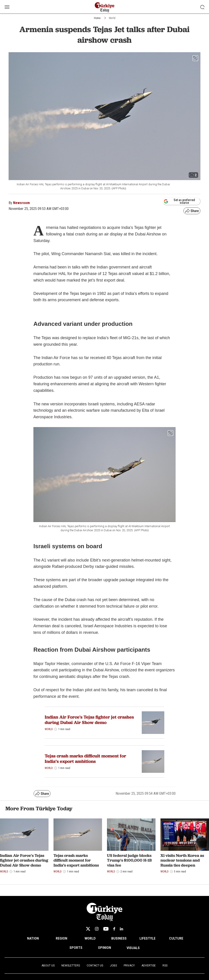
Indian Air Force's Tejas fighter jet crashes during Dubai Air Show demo (89, 720)
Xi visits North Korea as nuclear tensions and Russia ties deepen (182, 860)
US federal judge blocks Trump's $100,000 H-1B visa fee (129, 860)
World (112, 18)
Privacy (129, 966)
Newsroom (21, 203)
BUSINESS (119, 938)
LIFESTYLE (147, 938)
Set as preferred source (179, 201)
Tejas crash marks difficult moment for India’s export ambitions (85, 759)
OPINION (104, 948)
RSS (165, 966)
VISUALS (133, 948)
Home (97, 18)
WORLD (90, 938)
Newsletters (71, 966)
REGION (62, 938)
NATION (33, 938)
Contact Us (95, 966)
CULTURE (176, 938)
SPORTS (76, 948)
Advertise (149, 966)
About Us (48, 966)
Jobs (113, 966)
